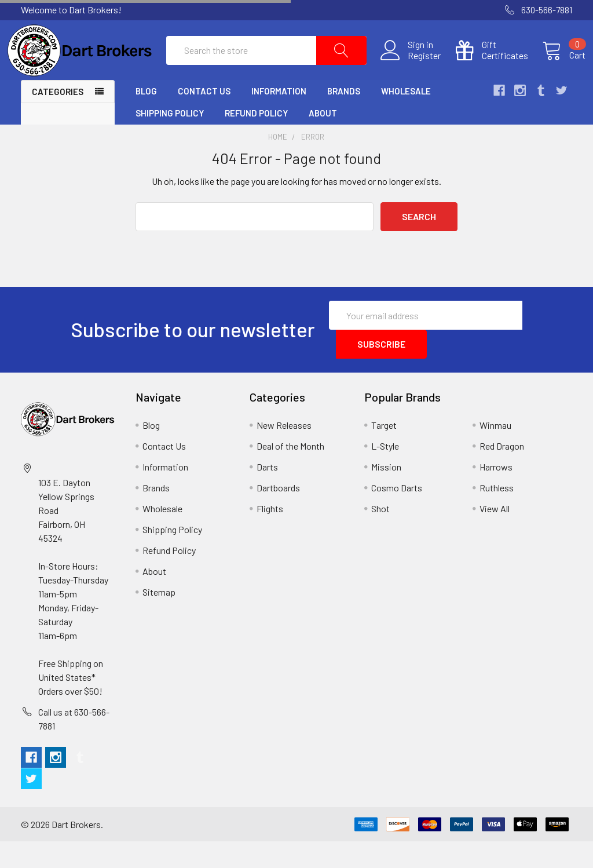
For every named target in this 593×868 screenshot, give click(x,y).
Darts (267, 493)
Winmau (495, 452)
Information (279, 118)
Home (278, 163)
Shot (380, 535)
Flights (270, 535)
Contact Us (204, 118)
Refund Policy (256, 140)
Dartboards (278, 514)
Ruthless (497, 514)
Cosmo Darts (397, 514)
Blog (146, 118)
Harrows (496, 493)
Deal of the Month (290, 473)
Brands (344, 118)
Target (384, 452)
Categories (58, 118)
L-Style (385, 473)
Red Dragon (502, 473)
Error (313, 163)
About (323, 140)
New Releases (284, 452)
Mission (386, 493)
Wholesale (406, 118)
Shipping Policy (170, 140)
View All (495, 535)
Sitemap (159, 619)
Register (411, 69)
